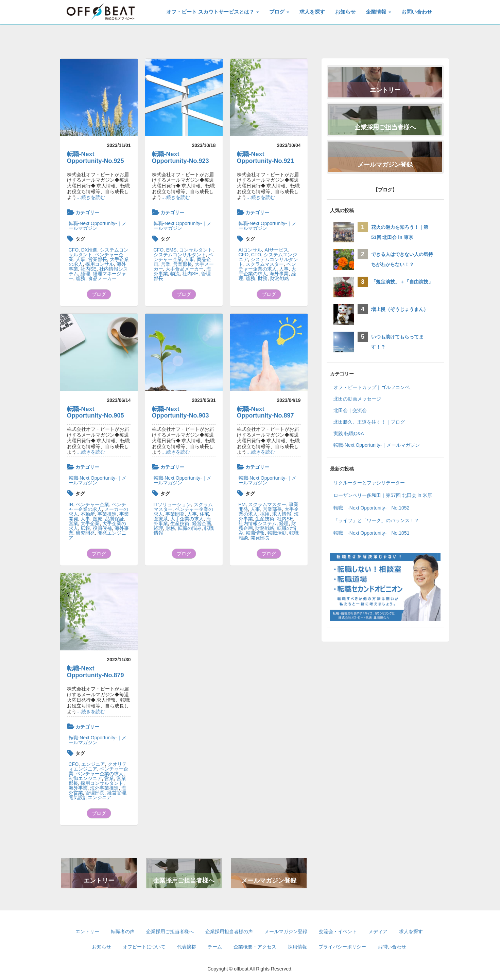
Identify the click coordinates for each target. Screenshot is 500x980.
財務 (263, 278)
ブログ (279, 12)
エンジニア (93, 764)
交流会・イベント (338, 931)
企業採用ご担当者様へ (184, 881)
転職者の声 (123, 931)
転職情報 (255, 533)
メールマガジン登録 (269, 881)
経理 (85, 274)
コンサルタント (196, 250)
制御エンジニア (85, 778)
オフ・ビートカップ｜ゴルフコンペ (372, 387)
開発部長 (260, 538)
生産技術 (180, 523)
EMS (171, 250)
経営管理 (117, 793)
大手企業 (90, 523)
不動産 (88, 514)
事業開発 (175, 514)
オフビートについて (144, 947)
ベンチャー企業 (92, 504)
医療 (98, 519)
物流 (175, 274)
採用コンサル (100, 264)
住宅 (204, 514)
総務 (81, 278)
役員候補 (102, 528)
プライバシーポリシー (342, 947)
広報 (85, 528)
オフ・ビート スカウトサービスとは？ (213, 12)
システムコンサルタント (180, 255)
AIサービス (277, 250)
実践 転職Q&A (349, 433)
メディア (378, 931)
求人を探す (312, 12)
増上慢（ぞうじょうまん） (400, 309)
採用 (265, 514)
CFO (74, 250)
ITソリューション (172, 504)
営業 (166, 264)
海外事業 (279, 274)
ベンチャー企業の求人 (268, 266)
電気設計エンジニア (90, 797)
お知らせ (345, 12)
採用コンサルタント (102, 783)
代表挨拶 (187, 947)
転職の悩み (190, 528)
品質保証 (115, 519)
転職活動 (277, 533)
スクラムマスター (265, 264)
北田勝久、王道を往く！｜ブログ (369, 422)
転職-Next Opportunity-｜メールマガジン (98, 226)
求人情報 (282, 514)
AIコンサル (250, 250)
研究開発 (85, 533)
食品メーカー (102, 278)
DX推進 (89, 250)
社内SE (89, 269)
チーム (215, 947)
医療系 (161, 519)
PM (242, 504)
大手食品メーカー (185, 269)
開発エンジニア (98, 535)
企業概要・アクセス (255, 947)
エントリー (99, 881)
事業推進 (107, 514)
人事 (81, 259)
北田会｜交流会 (350, 410)
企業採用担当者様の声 (229, 931)
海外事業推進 (104, 788)
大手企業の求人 (187, 519)
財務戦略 (280, 278)
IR (71, 504)
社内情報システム (258, 523)
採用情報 (297, 947)
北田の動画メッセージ (357, 399)
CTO (256, 255)
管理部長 (95, 793)
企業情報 (378, 12)
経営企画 (202, 523)
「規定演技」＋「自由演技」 (404, 282)
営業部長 (98, 259)
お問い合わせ (417, 12)
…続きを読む (91, 197)
